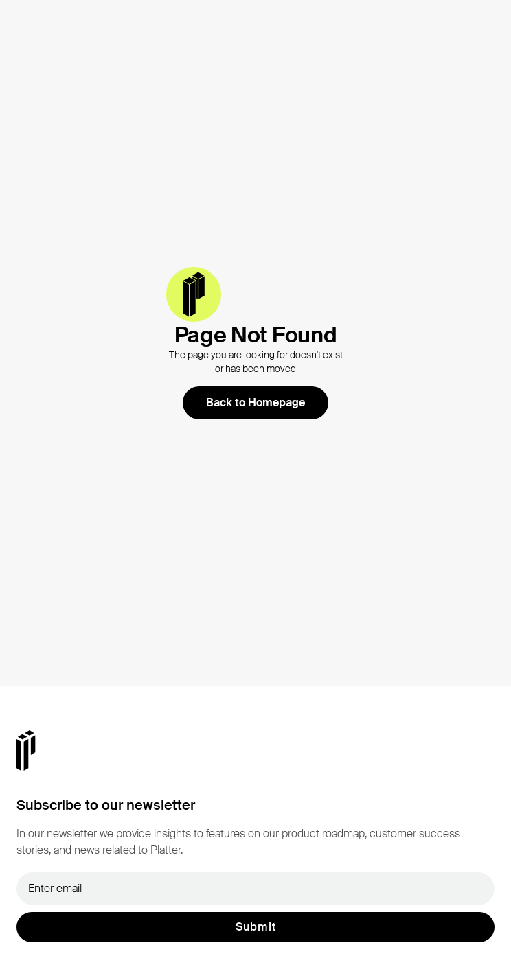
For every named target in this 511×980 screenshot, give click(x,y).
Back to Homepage (255, 402)
